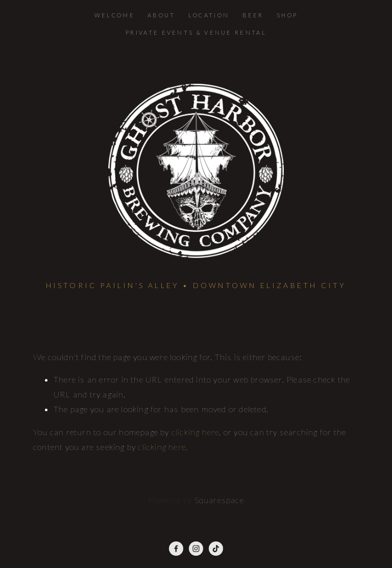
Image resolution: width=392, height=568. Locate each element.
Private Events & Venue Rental (196, 32)
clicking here (195, 432)
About (162, 15)
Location (209, 15)
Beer (253, 15)
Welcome (115, 15)
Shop (287, 15)
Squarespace (219, 500)
